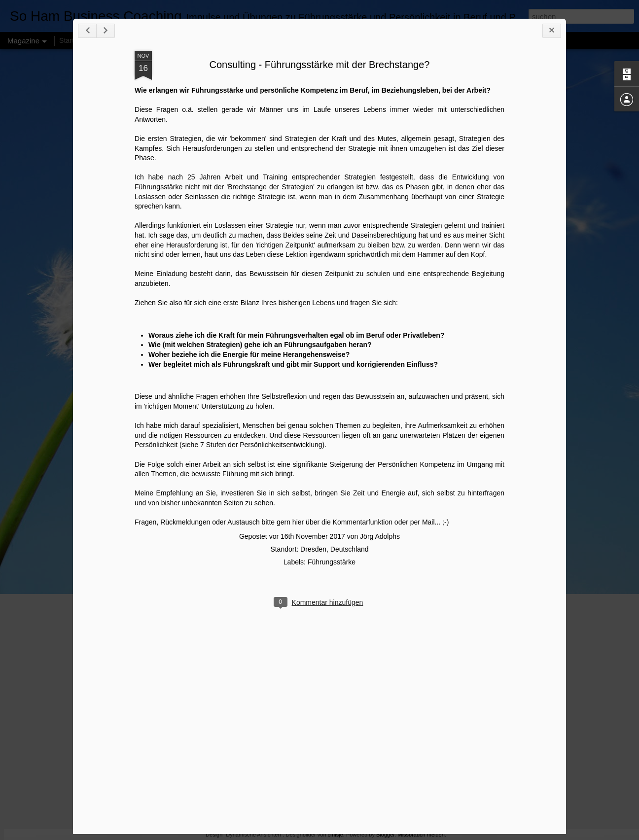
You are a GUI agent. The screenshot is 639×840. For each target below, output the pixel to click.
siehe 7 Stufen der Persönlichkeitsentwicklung (252, 445)
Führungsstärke (332, 562)
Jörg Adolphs (380, 536)
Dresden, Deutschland (335, 549)
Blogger (385, 835)
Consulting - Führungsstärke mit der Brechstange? (320, 65)
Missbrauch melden (421, 835)
